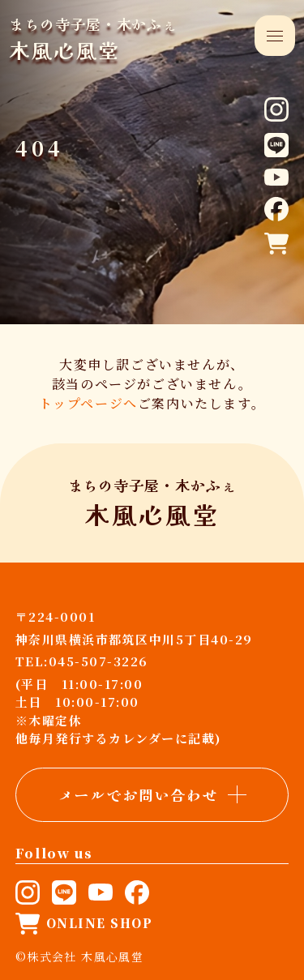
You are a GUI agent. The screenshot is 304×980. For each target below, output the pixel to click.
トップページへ (88, 403)
